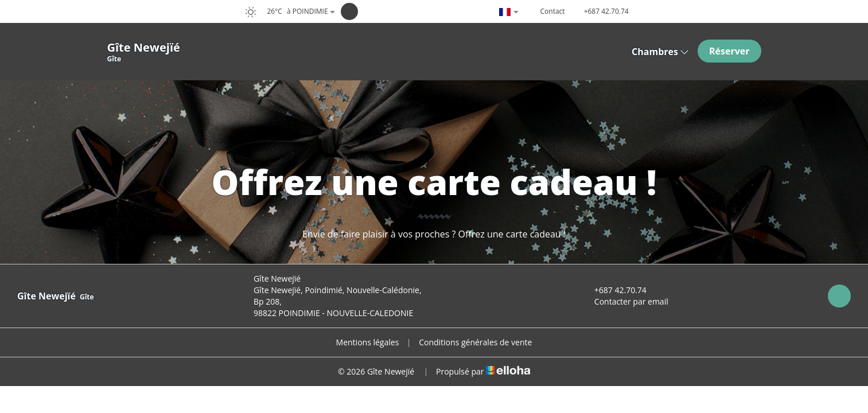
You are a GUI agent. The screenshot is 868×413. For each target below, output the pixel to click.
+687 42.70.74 (614, 290)
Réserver (729, 51)
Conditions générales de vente (475, 342)
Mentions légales (368, 342)
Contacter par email (625, 301)
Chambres (660, 52)
